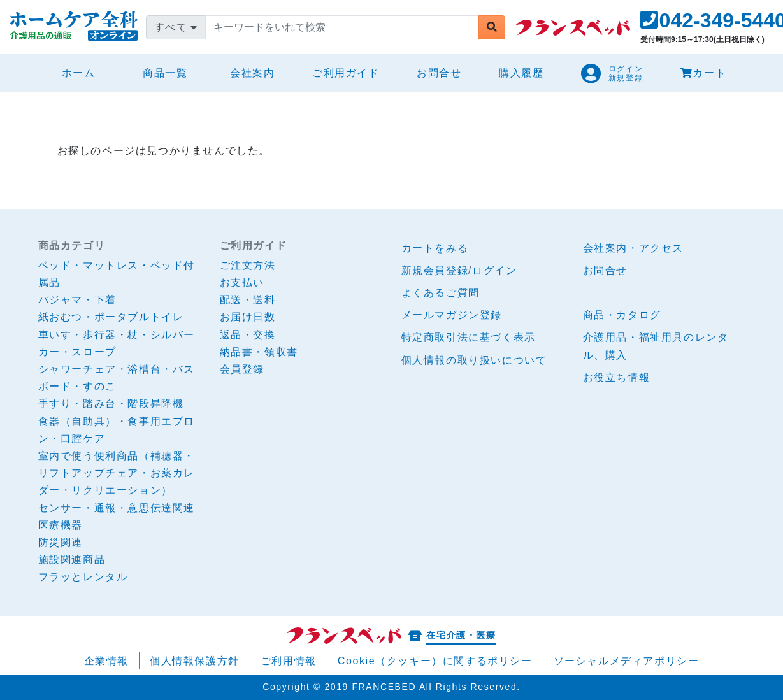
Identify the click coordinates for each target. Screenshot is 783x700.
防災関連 (61, 542)
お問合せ (439, 73)
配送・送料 (248, 300)
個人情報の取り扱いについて (474, 360)
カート (703, 73)
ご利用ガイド (346, 73)
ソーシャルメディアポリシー (627, 661)
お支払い (242, 282)
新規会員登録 (435, 270)
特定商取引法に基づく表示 (469, 337)
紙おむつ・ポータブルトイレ (111, 317)
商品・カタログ (622, 315)
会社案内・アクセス (633, 248)
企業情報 (106, 661)
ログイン (494, 270)
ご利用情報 (289, 661)
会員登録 (242, 369)
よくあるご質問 (441, 293)
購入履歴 (521, 73)
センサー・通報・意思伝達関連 (117, 508)
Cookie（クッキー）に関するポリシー (435, 661)
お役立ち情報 (617, 377)
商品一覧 (165, 73)
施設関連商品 (72, 560)
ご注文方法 (248, 265)
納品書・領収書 (259, 352)
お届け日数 (248, 317)
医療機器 (61, 525)
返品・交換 (248, 335)
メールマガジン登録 (452, 315)
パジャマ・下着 (77, 300)
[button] (612, 73)
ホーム (84, 71)
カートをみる (435, 248)
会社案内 (252, 73)
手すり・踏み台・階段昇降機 (111, 404)
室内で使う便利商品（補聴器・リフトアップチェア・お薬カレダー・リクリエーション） (117, 473)
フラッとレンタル (83, 577)
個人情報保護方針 (195, 661)
